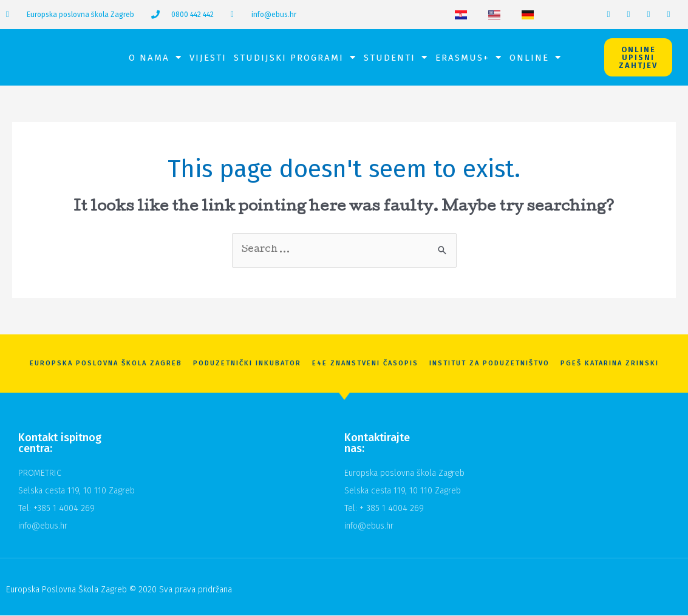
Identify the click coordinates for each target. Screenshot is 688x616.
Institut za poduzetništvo (489, 364)
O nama (155, 58)
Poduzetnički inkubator (247, 364)
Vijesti (208, 58)
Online (536, 58)
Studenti (396, 58)
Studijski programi (295, 58)
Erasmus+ (469, 58)
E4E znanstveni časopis (365, 364)
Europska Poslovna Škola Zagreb (106, 364)
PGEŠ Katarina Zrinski (610, 364)
